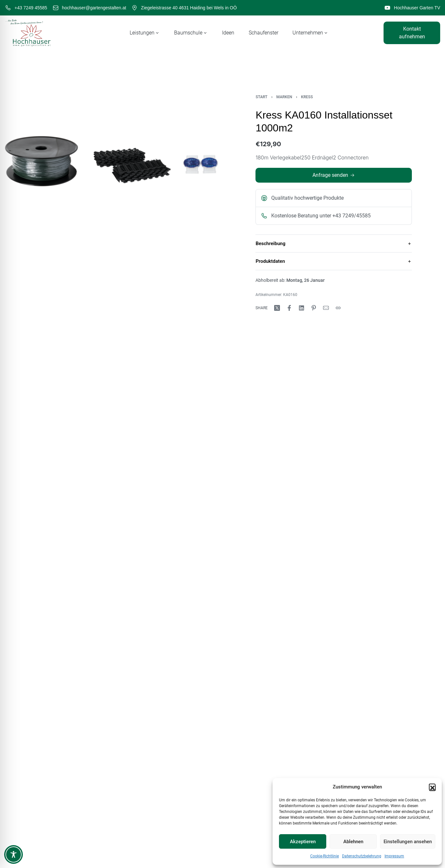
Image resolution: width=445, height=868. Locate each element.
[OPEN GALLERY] (111, 161)
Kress (307, 97)
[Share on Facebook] (289, 308)
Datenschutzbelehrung (362, 856)
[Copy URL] (338, 308)
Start (261, 97)
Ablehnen (353, 842)
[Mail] (326, 308)
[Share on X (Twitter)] (277, 308)
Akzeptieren (303, 842)
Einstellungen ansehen (408, 842)
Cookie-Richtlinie (324, 856)
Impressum (394, 856)
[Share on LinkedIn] (301, 308)
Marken (284, 97)
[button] (432, 787)
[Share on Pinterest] (314, 308)
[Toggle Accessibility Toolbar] (14, 854)
